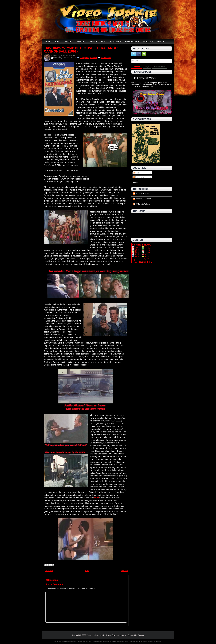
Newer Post (49, 571)
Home (48, 42)
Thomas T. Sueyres (144, 199)
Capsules (117, 41)
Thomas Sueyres (143, 193)
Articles (149, 41)
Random (137, 67)
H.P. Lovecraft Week (144, 78)
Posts (136, 173)
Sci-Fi (94, 41)
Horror (83, 41)
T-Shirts (161, 42)
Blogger (141, 635)
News (59, 41)
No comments (106, 58)
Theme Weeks (133, 41)
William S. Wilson (68, 55)
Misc (104, 41)
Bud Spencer (85, 58)
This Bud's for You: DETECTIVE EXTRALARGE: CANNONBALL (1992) (81, 50)
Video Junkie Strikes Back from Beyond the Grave (106, 635)
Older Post (124, 571)
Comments (138, 177)
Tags (147, 67)
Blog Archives (159, 67)
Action (70, 41)
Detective (94, 58)
